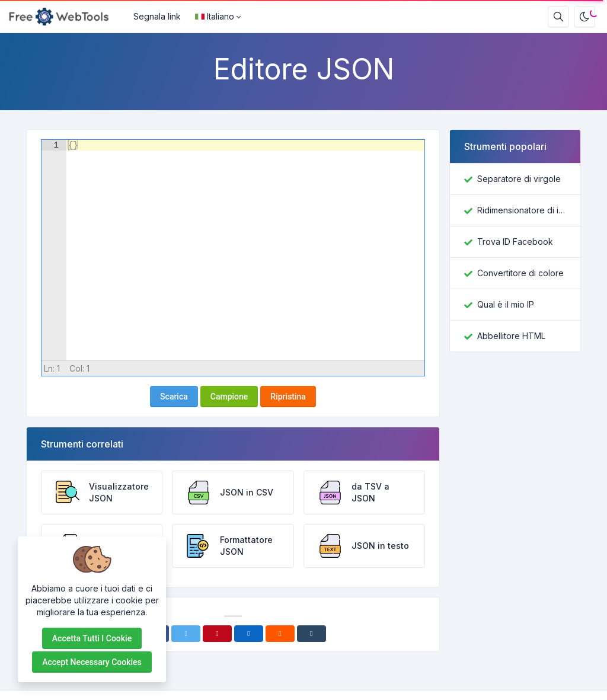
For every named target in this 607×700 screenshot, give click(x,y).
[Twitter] (186, 634)
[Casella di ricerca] (558, 17)
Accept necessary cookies (92, 662)
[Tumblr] (312, 634)
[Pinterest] (217, 634)
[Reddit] (280, 634)
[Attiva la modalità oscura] (584, 17)
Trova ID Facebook (515, 242)
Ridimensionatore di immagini (522, 210)
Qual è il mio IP (506, 304)
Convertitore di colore (520, 273)
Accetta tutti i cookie (92, 638)
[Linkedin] (249, 634)
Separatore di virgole (519, 179)
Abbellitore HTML (511, 336)
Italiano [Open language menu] (215, 16)
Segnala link (157, 16)
